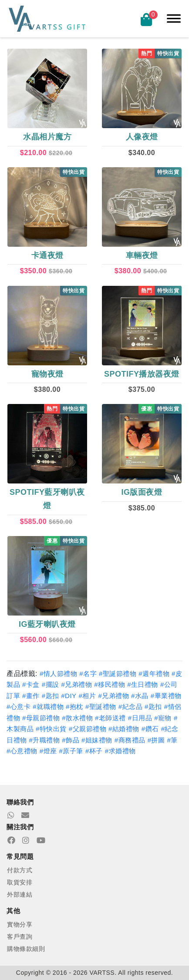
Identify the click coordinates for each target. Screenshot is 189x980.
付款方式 (20, 870)
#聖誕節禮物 (118, 674)
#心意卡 (19, 707)
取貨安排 (20, 882)
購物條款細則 (26, 949)
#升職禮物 (44, 740)
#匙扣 (52, 696)
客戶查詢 (20, 937)
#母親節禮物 (41, 718)
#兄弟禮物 (77, 684)
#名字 (88, 674)
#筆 (172, 740)
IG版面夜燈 (142, 492)
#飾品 (71, 740)
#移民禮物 (110, 684)
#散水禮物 (77, 718)
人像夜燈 (142, 137)
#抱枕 (74, 707)
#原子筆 (71, 751)
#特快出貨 (51, 729)
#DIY (69, 696)
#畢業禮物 (166, 696)
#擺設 (51, 684)
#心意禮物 (22, 751)
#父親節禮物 (88, 729)
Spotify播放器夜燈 (142, 374)
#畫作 (31, 696)
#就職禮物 (48, 707)
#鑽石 (150, 729)
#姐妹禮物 (97, 740)
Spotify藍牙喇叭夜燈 (47, 499)
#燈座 (48, 751)
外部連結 (20, 894)
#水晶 (140, 696)
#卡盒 (31, 684)
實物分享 (20, 924)
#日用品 (140, 718)
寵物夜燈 (47, 374)
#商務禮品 (130, 740)
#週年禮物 (154, 674)
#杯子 (94, 751)
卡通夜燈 (47, 255)
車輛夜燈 (142, 255)
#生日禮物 (143, 684)
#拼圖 (156, 740)
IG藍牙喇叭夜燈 (47, 624)
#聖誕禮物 (101, 707)
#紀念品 (130, 707)
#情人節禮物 (58, 674)
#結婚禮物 (124, 729)
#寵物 (163, 718)
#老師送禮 (110, 718)
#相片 (88, 696)
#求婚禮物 (120, 751)
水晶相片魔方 (47, 137)
